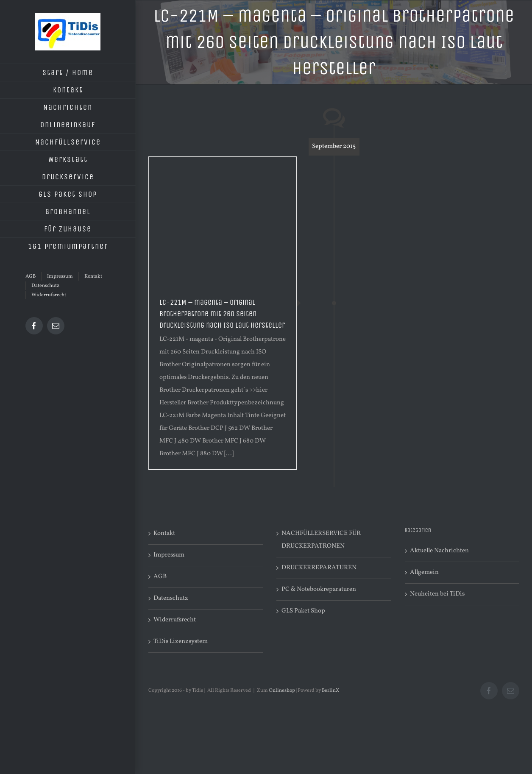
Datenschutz (171, 598)
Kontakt (164, 533)
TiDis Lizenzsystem (181, 642)
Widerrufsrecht (175, 620)
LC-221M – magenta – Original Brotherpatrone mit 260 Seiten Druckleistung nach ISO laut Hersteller (222, 314)
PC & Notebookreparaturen (319, 589)
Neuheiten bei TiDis (437, 594)
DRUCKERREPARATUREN (319, 568)
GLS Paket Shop (303, 611)
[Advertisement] (223, 220)
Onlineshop (282, 690)
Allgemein (424, 572)
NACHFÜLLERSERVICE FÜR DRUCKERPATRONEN (321, 540)
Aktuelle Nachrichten (439, 551)
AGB (160, 577)
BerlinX (330, 690)
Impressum (169, 555)
